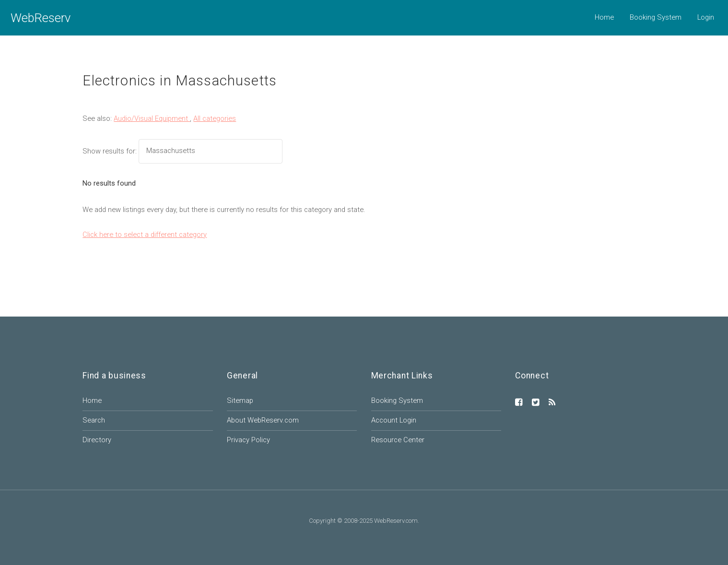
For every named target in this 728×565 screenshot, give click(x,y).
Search (94, 420)
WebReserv (41, 18)
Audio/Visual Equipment (152, 118)
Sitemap (240, 400)
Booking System (656, 17)
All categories (215, 118)
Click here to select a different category (145, 235)
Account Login (394, 420)
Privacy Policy (248, 440)
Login (706, 17)
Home (604, 17)
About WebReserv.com (263, 420)
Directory (97, 440)
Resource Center (398, 440)
